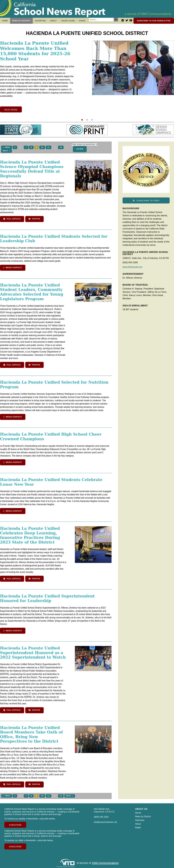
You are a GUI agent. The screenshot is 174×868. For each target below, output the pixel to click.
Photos (34, 220)
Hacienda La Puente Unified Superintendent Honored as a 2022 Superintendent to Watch (33, 654)
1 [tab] (82, 121)
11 (48, 149)
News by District (21, 21)
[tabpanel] (87, 78)
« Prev (7, 149)
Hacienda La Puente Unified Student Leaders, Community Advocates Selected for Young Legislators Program (32, 293)
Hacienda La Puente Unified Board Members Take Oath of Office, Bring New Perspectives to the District (31, 736)
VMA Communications (105, 864)
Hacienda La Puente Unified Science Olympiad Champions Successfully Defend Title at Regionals (32, 170)
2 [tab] (87, 121)
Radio (82, 21)
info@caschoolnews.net (105, 823)
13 (61, 149)
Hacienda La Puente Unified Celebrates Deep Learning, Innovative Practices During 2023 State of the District (30, 537)
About (53, 21)
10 (42, 149)
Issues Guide (68, 21)
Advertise (40, 21)
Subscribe (15, 826)
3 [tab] (92, 121)
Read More (11, 111)
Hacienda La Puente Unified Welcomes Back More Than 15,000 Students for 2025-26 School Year (35, 52)
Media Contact (13, 269)
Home (5, 21)
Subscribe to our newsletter (154, 21)
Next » (6, 152)
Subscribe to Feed (146, 202)
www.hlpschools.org (132, 268)
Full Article (12, 220)
